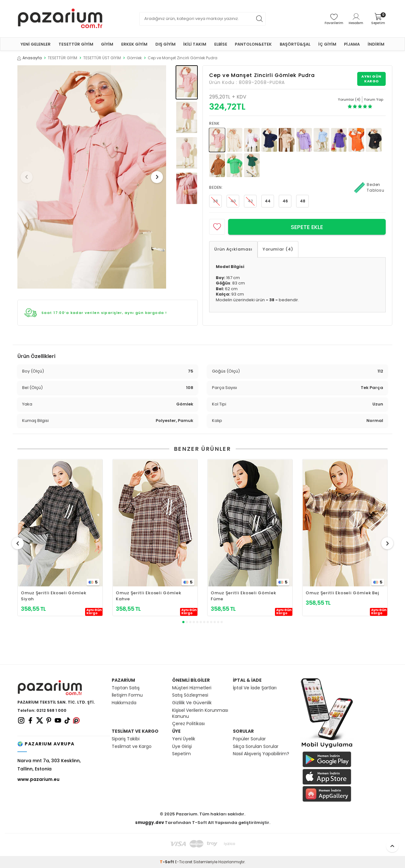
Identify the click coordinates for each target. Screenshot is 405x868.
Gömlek (134, 58)
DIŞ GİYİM (165, 44)
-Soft (167, 862)
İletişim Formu (127, 695)
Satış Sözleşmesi (190, 695)
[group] (92, 177)
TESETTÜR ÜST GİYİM (102, 58)
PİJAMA (352, 44)
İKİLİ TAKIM (195, 44)
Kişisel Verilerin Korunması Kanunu (200, 713)
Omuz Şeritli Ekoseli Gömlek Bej (342, 593)
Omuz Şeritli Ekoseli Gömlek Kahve (149, 596)
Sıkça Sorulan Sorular (256, 747)
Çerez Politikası (188, 724)
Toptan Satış (126, 688)
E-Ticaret (184, 862)
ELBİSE (221, 44)
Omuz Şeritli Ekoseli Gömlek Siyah (54, 596)
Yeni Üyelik (184, 739)
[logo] (60, 19)
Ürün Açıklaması (233, 249)
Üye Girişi (182, 747)
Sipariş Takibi (126, 739)
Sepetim (181, 754)
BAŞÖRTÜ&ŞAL (295, 44)
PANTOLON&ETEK (253, 44)
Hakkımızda (124, 703)
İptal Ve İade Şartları (255, 688)
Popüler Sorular (249, 739)
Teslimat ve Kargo (132, 747)
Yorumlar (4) (278, 249)
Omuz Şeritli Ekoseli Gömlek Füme (243, 596)
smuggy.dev (150, 823)
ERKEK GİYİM (134, 44)
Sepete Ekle (307, 227)
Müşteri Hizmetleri (192, 688)
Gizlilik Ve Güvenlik (192, 703)
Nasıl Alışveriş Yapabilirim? (261, 754)
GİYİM (107, 44)
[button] (28, 177)
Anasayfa (30, 58)
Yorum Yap (374, 99)
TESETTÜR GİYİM (76, 44)
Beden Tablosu (369, 188)
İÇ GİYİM (327, 44)
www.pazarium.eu (38, 779)
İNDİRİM (376, 44)
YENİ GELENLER (36, 44)
